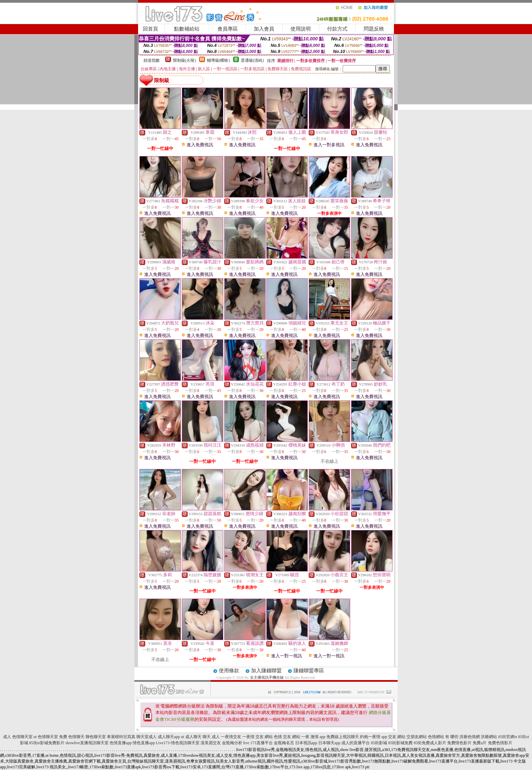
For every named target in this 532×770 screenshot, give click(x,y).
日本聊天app (329, 743)
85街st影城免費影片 (47, 743)
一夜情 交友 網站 (258, 737)
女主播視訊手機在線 (267, 677)
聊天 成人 (211, 737)
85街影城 (379, 743)
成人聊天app (169, 737)
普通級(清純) (252, 60)
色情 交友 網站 (287, 737)
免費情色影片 (459, 743)
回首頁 (150, 29)
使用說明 (301, 29)
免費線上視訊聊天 (343, 737)
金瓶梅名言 (284, 743)
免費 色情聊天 (72, 737)
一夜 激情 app (313, 737)
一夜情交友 (231, 737)
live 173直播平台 (258, 743)
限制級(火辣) (185, 60)
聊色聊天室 (96, 737)
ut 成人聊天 (191, 737)
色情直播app (121, 743)
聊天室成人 (147, 737)
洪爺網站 (489, 737)
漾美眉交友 (211, 743)
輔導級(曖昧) (218, 60)
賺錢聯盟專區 (309, 671)
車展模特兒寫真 (121, 737)
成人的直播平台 (356, 743)
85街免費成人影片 (430, 743)
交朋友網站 (417, 737)
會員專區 (228, 29)
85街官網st (508, 737)
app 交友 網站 (393, 737)
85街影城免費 (400, 743)
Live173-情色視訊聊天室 (178, 743)
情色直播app (144, 743)
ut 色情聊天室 (46, 737)
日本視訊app (306, 743)
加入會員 (264, 29)
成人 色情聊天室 (18, 737)
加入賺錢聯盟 (266, 671)
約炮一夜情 (370, 737)
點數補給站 (187, 29)
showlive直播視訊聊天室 (87, 743)
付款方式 (337, 29)
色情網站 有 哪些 (443, 737)
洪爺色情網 (470, 737)
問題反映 (374, 29)
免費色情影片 (500, 743)
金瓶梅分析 (232, 743)
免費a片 (480, 743)
